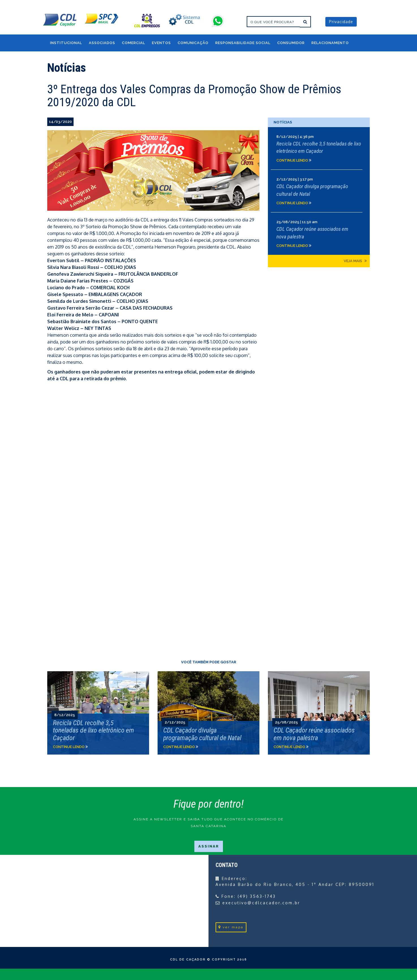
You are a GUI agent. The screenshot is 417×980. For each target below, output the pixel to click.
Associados (102, 43)
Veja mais (355, 261)
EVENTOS (161, 43)
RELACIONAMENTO (330, 43)
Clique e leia (319, 148)
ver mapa (231, 927)
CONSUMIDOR (291, 43)
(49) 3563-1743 (257, 896)
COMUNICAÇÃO (193, 43)
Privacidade (341, 22)
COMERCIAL (134, 43)
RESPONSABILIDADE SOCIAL (243, 43)
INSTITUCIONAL (66, 43)
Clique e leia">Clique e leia (98, 713)
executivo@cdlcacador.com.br (261, 903)
